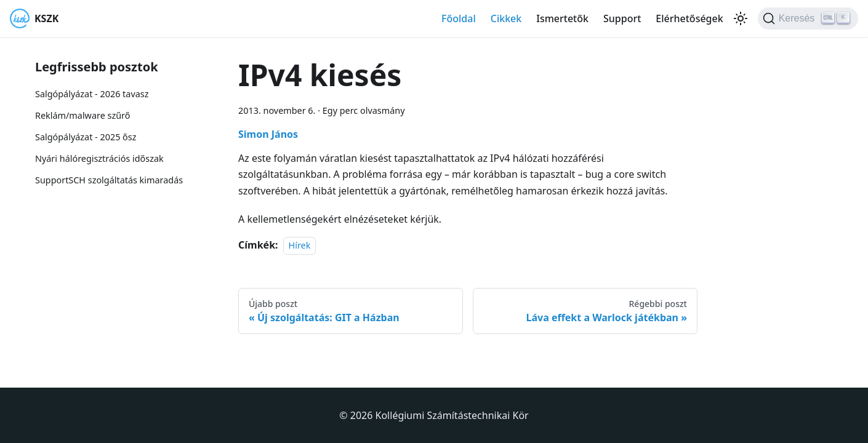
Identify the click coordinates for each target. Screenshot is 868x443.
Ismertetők (562, 18)
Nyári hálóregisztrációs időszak (99, 158)
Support (622, 18)
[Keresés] (808, 18)
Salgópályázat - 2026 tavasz (92, 94)
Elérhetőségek (689, 18)
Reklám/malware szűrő (82, 115)
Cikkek (506, 18)
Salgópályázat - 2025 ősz (86, 137)
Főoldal (459, 18)
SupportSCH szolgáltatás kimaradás (109, 180)
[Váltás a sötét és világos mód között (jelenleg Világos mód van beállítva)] (741, 18)
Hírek (300, 245)
